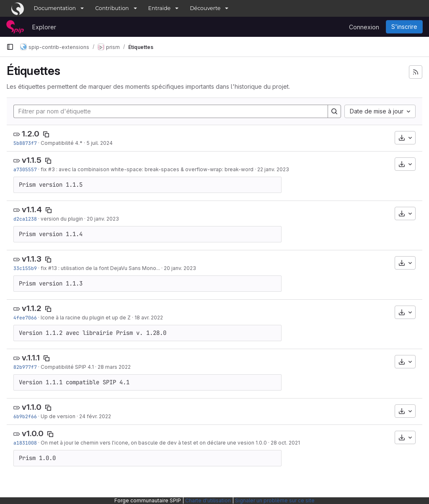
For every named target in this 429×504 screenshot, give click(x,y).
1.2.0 (31, 134)
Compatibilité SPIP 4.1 (67, 367)
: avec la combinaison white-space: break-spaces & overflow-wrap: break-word (154, 169)
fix (44, 169)
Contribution (112, 8)
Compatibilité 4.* (62, 143)
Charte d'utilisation (208, 500)
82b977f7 (25, 367)
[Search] (334, 111)
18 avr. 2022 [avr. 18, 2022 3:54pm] (149, 318)
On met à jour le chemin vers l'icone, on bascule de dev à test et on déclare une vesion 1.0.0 (154, 443)
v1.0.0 (33, 433)
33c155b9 (25, 268)
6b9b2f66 (25, 416)
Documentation (55, 8)
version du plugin (62, 219)
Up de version (58, 416)
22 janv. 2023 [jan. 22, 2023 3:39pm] (273, 169)
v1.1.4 (32, 210)
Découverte (205, 8)
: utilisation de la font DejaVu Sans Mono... (109, 268)
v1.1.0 (32, 407)
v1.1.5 (32, 160)
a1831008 (25, 443)
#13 (53, 268)
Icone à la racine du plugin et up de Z (86, 318)
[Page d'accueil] (15, 27)
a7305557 (25, 169)
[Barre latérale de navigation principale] (10, 47)
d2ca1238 (25, 219)
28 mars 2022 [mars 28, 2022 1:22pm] (114, 367)
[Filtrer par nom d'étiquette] (171, 111)
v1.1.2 (32, 308)
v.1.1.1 (31, 358)
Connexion (364, 27)
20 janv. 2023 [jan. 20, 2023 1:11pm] (180, 268)
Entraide (160, 8)
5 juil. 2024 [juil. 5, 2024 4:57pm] (99, 143)
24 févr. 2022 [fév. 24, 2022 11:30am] (95, 416)
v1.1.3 (32, 259)
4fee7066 (25, 318)
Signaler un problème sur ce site (275, 500)
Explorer (44, 27)
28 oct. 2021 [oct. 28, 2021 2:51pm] (285, 443)
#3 (52, 169)
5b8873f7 (25, 143)
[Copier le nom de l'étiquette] (46, 134)
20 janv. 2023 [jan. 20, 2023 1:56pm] (103, 219)
